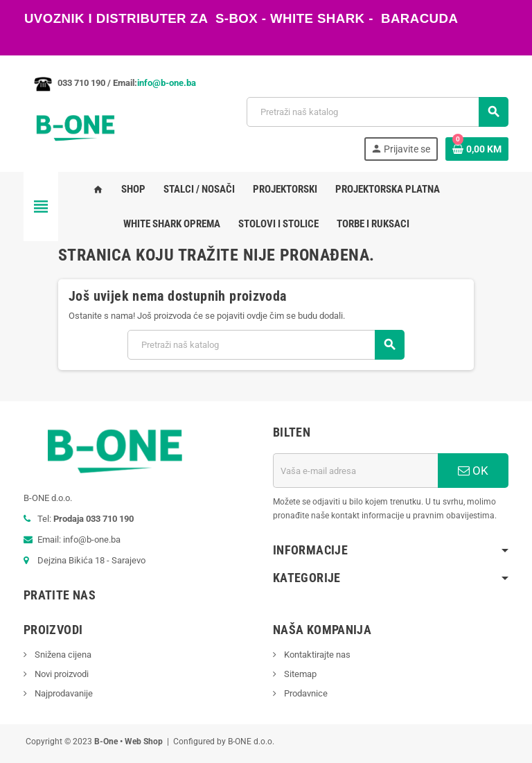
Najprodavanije (63, 693)
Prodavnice (305, 693)
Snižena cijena (62, 655)
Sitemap (299, 674)
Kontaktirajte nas (316, 655)
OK (473, 471)
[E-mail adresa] (355, 471)
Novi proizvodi (61, 674)
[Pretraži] (377, 112)
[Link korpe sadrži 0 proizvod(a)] (477, 149)
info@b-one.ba (167, 83)
